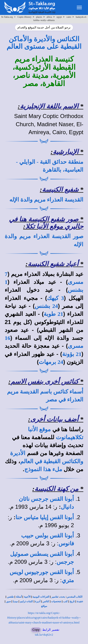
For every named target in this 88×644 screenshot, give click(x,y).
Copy (36, 630)
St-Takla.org (7, 17)
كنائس (46, 601)
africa (49, 17)
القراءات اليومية (41, 597)
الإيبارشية (66, 152)
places (39, 17)
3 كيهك (55, 298)
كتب (65, 601)
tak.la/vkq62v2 (44, 635)
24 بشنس (46, 306)
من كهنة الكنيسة (56, 489)
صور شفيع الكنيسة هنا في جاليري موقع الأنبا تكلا (46, 223)
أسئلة (19, 597)
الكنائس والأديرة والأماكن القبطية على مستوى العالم (44, 43)
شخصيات (56, 601)
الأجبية (27, 597)
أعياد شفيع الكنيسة (53, 264)
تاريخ (72, 601)
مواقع (44, 606)
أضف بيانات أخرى (54, 419)
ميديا (15, 601)
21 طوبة (53, 314)
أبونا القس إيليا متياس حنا (45, 517)
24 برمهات (51, 362)
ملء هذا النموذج (43, 469)
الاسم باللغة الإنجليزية (49, 106)
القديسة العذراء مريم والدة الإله (46, 200)
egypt (59, 17)
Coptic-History (24, 17)
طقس (10, 597)
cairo (69, 17)
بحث (63, 597)
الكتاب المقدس (75, 597)
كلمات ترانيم (27, 601)
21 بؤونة (72, 354)
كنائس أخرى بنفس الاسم (44, 381)
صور (8, 601)
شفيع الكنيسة (60, 190)
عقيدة (80, 601)
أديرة (38, 601)
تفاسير (55, 597)
